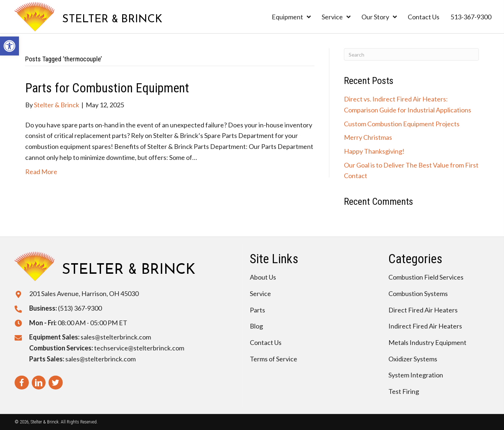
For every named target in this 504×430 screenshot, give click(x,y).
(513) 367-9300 (80, 308)
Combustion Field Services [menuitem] (426, 277)
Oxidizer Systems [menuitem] (413, 359)
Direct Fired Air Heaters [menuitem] (423, 310)
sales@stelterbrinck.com (116, 337)
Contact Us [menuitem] (266, 342)
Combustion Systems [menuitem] (418, 293)
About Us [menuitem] (263, 277)
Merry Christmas (368, 137)
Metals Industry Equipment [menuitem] (427, 342)
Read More (41, 172)
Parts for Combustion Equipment (107, 88)
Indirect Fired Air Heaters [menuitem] (425, 326)
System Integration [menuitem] (416, 375)
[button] (9, 46)
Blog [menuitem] (256, 326)
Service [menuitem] (260, 293)
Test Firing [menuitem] (404, 391)
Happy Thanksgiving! (374, 151)
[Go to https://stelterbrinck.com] (88, 17)
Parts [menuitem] (257, 310)
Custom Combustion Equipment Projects (402, 124)
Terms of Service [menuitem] (274, 359)
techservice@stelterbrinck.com (139, 348)
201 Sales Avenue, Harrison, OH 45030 (84, 293)
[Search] (411, 54)
